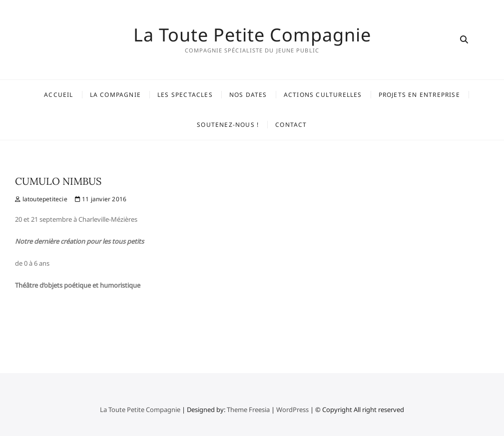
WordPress (292, 410)
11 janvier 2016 (101, 199)
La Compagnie (115, 95)
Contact (291, 125)
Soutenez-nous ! (228, 125)
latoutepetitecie (41, 199)
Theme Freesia (248, 410)
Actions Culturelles (323, 95)
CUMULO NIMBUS (58, 181)
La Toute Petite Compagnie (252, 35)
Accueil (58, 95)
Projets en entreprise (419, 95)
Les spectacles (185, 95)
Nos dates (248, 95)
